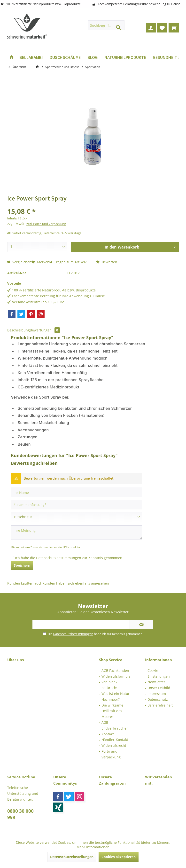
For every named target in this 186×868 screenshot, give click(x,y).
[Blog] (93, 58)
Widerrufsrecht (114, 745)
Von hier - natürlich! (109, 685)
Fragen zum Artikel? (68, 262)
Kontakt (108, 734)
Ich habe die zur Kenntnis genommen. (69, 558)
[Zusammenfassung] (77, 505)
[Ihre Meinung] (77, 533)
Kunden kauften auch (25, 583)
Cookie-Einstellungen (159, 673)
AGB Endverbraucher (115, 725)
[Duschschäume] (65, 58)
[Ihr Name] (77, 492)
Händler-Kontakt (115, 740)
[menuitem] (174, 28)
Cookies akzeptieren (119, 857)
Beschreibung (19, 330)
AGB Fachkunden (115, 671)
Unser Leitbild (159, 688)
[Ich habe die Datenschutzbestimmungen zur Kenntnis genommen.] (12, 558)
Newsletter (156, 682)
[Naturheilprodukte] (125, 58)
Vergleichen (19, 262)
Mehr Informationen (93, 847)
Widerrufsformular (117, 676)
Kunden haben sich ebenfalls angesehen (76, 583)
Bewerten (107, 262)
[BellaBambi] (31, 58)
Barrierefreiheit (160, 705)
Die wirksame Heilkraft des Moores (112, 711)
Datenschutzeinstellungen (72, 857)
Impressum (157, 694)
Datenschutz (158, 699)
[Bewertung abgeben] (77, 517)
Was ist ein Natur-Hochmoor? (116, 696)
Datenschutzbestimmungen (59, 558)
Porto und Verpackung (111, 754)
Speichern (22, 565)
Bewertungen (45, 330)
